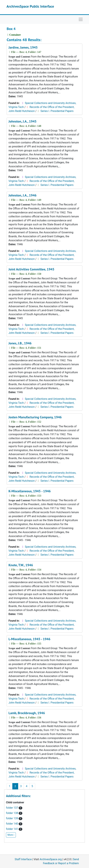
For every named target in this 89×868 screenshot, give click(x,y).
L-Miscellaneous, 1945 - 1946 (29, 639)
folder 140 (14, 824)
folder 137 (14, 808)
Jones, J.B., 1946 (20, 343)
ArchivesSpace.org (51, 859)
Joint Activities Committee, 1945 (31, 269)
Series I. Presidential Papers (57, 111)
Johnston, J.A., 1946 (22, 195)
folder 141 (14, 829)
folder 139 (14, 818)
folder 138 (14, 813)
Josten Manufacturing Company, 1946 (35, 417)
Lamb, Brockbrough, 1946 (27, 713)
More (11, 835)
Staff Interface (23, 859)
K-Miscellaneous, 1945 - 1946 (30, 491)
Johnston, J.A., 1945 (22, 121)
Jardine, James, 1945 (23, 47)
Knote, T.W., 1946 (21, 565)
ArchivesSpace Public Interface (30, 6)
